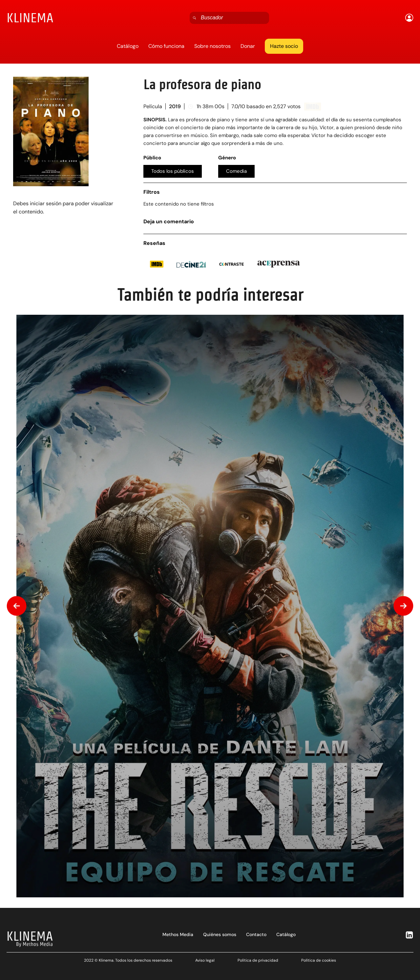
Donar (248, 46)
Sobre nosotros (212, 46)
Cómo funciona (166, 46)
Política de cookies (319, 960)
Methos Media (178, 934)
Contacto (256, 934)
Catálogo (128, 46)
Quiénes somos (220, 934)
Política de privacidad (258, 960)
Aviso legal (205, 960)
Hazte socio (284, 46)
